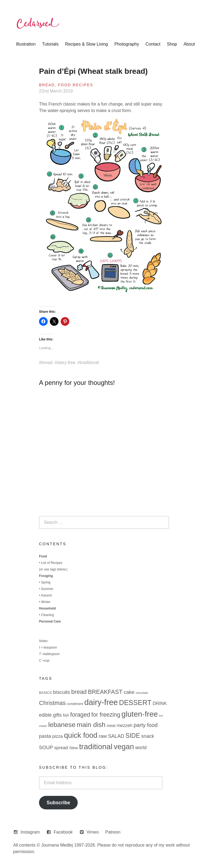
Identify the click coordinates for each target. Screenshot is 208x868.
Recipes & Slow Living (86, 44)
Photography (127, 44)
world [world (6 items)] (141, 748)
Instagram (30, 832)
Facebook (63, 832)
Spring (46, 582)
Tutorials (50, 44)
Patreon (113, 832)
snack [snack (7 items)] (148, 736)
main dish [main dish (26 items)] (91, 725)
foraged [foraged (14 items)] (80, 715)
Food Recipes (76, 85)
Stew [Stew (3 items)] (73, 748)
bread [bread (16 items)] (79, 692)
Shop (172, 44)
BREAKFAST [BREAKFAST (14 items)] (105, 692)
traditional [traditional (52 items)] (96, 746)
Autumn (46, 595)
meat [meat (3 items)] (111, 726)
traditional (89, 363)
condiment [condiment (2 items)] (75, 704)
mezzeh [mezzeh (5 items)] (124, 725)
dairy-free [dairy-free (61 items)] (101, 702)
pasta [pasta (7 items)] (45, 736)
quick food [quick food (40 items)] (81, 735)
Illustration (26, 44)
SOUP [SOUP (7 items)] (46, 748)
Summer (47, 589)
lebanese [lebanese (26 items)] (62, 725)
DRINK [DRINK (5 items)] (160, 703)
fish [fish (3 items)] (66, 715)
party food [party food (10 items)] (146, 725)
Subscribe (58, 803)
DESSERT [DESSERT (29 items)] (135, 703)
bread (47, 363)
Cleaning (48, 615)
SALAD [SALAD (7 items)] (116, 736)
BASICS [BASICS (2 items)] (45, 693)
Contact (153, 44)
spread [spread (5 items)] (61, 748)
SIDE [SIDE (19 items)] (133, 736)
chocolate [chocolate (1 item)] (142, 693)
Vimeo (92, 832)
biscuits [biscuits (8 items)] (62, 692)
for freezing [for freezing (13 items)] (106, 715)
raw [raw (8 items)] (103, 736)
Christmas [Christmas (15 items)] (52, 703)
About (189, 44)
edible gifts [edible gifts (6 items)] (50, 715)
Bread (47, 85)
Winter (46, 602)
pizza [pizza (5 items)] (58, 736)
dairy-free (66, 363)
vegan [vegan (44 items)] (124, 747)
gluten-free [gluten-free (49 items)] (140, 714)
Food (43, 556)
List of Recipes (52, 563)
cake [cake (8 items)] (129, 692)
